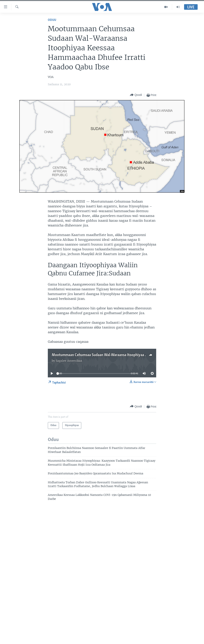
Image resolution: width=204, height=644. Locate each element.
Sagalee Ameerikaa (69, 361)
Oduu (52, 20)
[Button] (136, 95)
